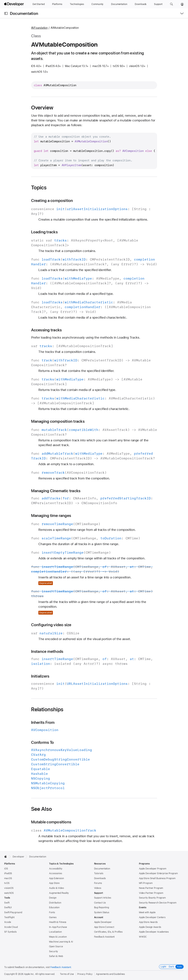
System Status (102, 912)
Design (53, 898)
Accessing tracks (46, 330)
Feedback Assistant (104, 937)
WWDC (143, 937)
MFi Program (146, 883)
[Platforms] (57, 4)
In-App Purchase (58, 927)
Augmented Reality (59, 893)
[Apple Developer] (15, 4)
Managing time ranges (51, 516)
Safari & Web (56, 956)
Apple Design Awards (150, 927)
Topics (39, 187)
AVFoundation (39, 28)
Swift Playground (13, 912)
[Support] (158, 4)
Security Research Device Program (158, 903)
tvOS (7, 883)
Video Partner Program (151, 893)
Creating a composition (52, 201)
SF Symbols (10, 932)
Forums (98, 883)
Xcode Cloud (11, 927)
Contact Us (100, 903)
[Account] (182, 4)
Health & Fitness (58, 922)
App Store (54, 883)
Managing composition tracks (58, 421)
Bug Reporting (102, 907)
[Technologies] (77, 4)
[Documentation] (119, 4)
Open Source (56, 947)
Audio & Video (56, 888)
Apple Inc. (29, 974)
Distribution (55, 903)
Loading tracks (44, 232)
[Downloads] (141, 4)
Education (54, 907)
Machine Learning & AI (61, 942)
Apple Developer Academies (154, 932)
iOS (6, 869)
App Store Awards (148, 922)
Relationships (47, 709)
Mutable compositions (51, 822)
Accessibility (56, 869)
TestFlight (9, 917)
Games (53, 917)
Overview (42, 108)
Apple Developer (103, 922)
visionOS (9, 888)
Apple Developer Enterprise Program (158, 873)
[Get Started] (39, 4)
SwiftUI (8, 907)
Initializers (40, 676)
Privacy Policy (85, 974)
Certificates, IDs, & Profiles (108, 932)
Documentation (24, 13)
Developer (18, 857)
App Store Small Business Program (157, 878)
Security (54, 951)
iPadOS (8, 873)
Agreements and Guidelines (110, 974)
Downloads (100, 878)
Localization (55, 932)
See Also (42, 809)
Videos (98, 888)
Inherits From (43, 722)
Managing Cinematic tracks (56, 491)
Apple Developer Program (153, 869)
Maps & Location (58, 937)
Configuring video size (51, 625)
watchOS (9, 893)
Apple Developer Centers (152, 917)
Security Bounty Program (152, 898)
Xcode (8, 922)
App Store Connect (104, 927)
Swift (7, 903)
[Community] (97, 4)
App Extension (56, 878)
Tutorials (99, 873)
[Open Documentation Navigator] (6, 13)
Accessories (56, 873)
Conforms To (43, 742)
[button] (171, 4)
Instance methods (47, 651)
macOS (8, 878)
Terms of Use (67, 974)
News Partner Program (151, 888)
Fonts (52, 912)
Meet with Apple (147, 912)
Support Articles (103, 898)
